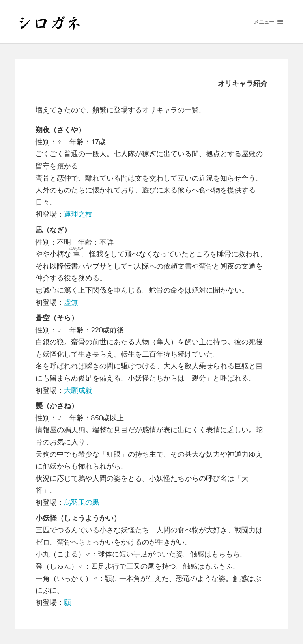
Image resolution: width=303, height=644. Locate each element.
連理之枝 (78, 214)
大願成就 (78, 390)
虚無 (71, 302)
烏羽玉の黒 (82, 502)
